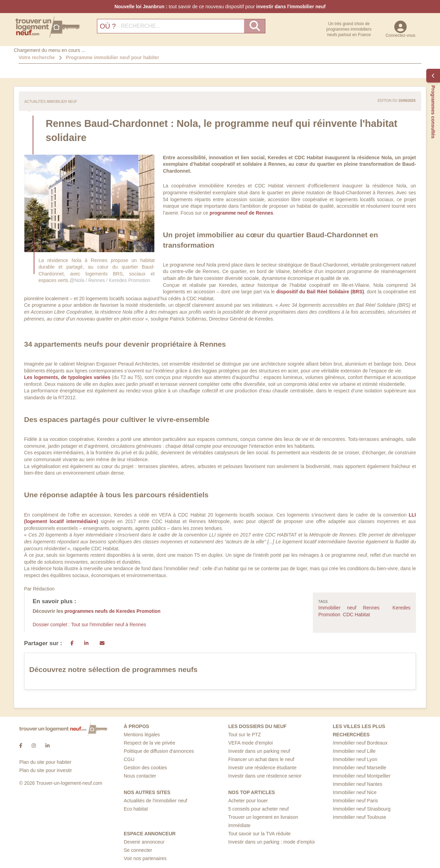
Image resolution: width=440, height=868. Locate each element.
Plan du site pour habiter (45, 762)
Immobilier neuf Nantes (357, 784)
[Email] (102, 643)
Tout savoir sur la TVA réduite (260, 834)
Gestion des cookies (145, 768)
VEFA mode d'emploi (251, 743)
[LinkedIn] (86, 643)
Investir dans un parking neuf (259, 751)
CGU (129, 759)
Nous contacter (140, 776)
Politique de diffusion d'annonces (159, 751)
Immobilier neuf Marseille (360, 768)
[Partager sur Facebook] (72, 643)
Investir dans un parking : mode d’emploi (271, 842)
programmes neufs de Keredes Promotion (113, 611)
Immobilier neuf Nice (355, 792)
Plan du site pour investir (46, 770)
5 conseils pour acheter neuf (258, 809)
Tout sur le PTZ (245, 735)
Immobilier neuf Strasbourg (362, 809)
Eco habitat (136, 809)
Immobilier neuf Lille (354, 751)
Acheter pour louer (248, 801)
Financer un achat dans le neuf (261, 759)
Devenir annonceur (144, 842)
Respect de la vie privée (149, 743)
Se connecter (138, 850)
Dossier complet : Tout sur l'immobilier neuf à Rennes (89, 625)
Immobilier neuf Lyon (355, 759)
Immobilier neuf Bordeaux (360, 743)
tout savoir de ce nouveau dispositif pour (220, 7)
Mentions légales (142, 735)
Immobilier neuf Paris (355, 801)
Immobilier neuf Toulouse (359, 817)
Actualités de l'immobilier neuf (156, 801)
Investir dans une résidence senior (265, 776)
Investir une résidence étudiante (262, 768)
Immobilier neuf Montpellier (362, 776)
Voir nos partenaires (145, 858)
